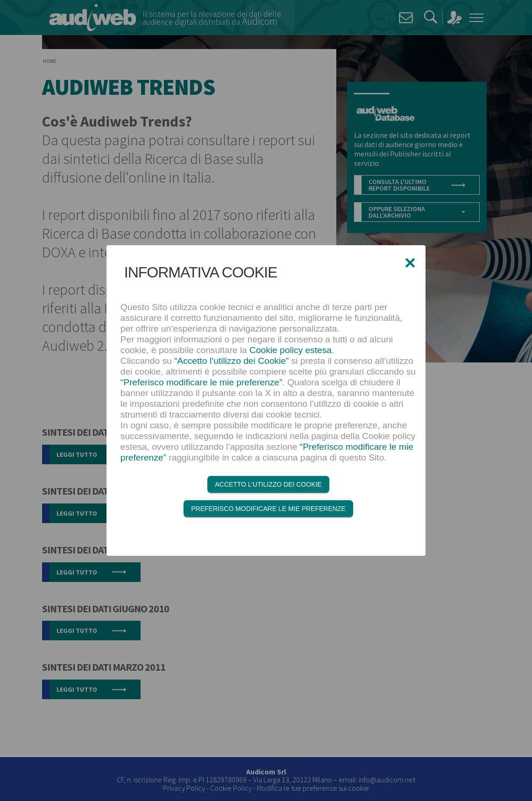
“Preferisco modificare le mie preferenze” (202, 382)
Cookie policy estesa (291, 350)
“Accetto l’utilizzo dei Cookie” (231, 361)
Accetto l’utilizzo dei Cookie (268, 485)
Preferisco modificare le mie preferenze (268, 509)
